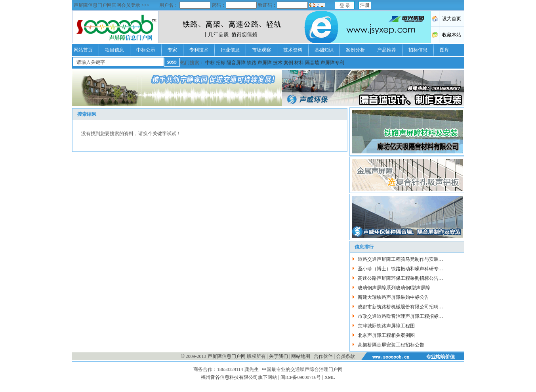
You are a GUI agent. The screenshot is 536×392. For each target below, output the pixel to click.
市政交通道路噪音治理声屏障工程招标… (401, 316)
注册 (365, 5)
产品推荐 (387, 50)
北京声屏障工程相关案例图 (386, 335)
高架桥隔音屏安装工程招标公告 (391, 345)
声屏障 (265, 63)
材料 (299, 63)
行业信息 (230, 50)
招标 (221, 63)
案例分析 (355, 50)
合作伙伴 (323, 356)
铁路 (252, 63)
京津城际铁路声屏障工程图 (386, 326)
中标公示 (146, 50)
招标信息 (418, 50)
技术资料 (293, 50)
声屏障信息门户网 (227, 356)
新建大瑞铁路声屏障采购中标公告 (393, 297)
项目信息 (114, 50)
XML (330, 377)
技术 (278, 63)
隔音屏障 (236, 63)
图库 (444, 50)
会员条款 (345, 356)
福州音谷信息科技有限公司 (229, 377)
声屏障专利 (332, 63)
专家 (172, 50)
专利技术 (199, 50)
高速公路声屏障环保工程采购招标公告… (401, 278)
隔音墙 (312, 63)
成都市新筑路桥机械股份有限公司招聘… (401, 307)
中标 (210, 63)
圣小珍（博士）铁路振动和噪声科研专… (401, 269)
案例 (288, 63)
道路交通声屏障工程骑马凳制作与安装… (401, 259)
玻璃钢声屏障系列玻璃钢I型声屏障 (394, 288)
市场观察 (261, 50)
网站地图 (301, 356)
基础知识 (324, 50)
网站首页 (83, 50)
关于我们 (278, 356)
